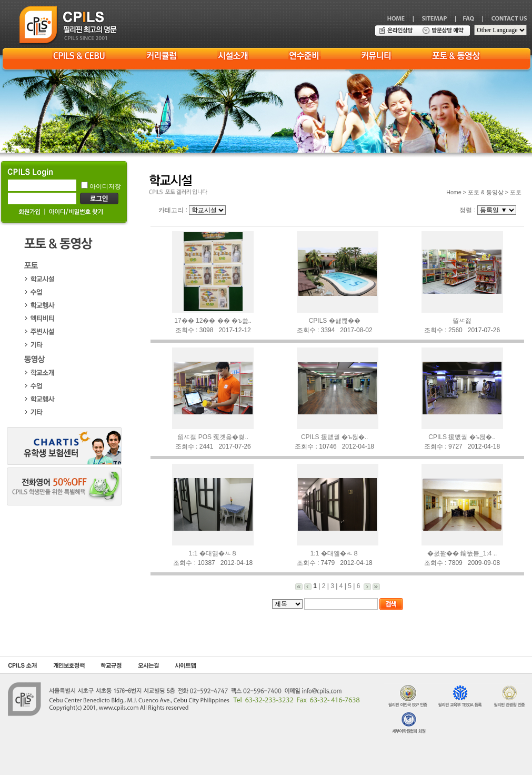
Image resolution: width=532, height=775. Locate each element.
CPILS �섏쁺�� (335, 321)
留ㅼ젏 (462, 321)
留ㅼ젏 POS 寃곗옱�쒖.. (213, 437)
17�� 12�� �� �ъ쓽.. (213, 321)
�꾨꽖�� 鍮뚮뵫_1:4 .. (462, 553)
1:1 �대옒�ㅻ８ (213, 553)
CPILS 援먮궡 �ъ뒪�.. (335, 437)
